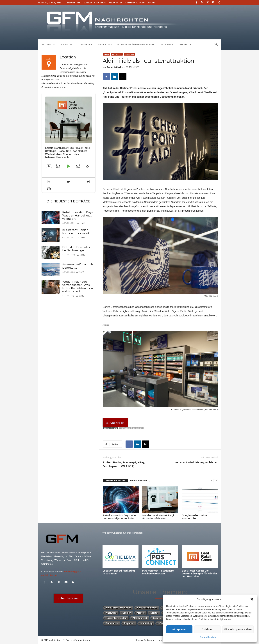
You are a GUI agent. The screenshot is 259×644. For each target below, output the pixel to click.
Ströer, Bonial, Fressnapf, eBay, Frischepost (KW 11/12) (124, 464)
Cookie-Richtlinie (208, 637)
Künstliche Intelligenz (119, 608)
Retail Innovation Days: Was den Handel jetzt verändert (119, 517)
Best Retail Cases (147, 608)
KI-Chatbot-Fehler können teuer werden (77, 231)
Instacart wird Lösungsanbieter (196, 462)
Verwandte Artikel (115, 480)
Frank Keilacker (115, 67)
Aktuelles (117, 54)
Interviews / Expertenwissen (136, 44)
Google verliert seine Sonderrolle (194, 517)
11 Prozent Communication (77, 640)
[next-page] (216, 480)
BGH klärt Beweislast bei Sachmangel (77, 249)
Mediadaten (116, 3)
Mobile (141, 613)
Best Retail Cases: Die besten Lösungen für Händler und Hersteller (199, 574)
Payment (129, 623)
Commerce (85, 44)
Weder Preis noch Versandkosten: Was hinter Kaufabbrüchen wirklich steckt (78, 286)
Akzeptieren (179, 629)
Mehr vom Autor (139, 480)
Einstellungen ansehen (238, 629)
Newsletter (74, 3)
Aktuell (48, 44)
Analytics (111, 613)
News (106, 54)
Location (66, 44)
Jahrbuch (185, 44)
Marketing (105, 44)
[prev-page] (212, 480)
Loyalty (127, 613)
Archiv (151, 3)
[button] (252, 599)
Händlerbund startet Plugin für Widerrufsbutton (159, 517)
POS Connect (140, 618)
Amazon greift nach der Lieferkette (78, 266)
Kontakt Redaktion (95, 3)
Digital (154, 613)
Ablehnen (207, 629)
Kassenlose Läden (116, 618)
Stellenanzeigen (135, 3)
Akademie (167, 44)
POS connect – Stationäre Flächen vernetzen (158, 572)
